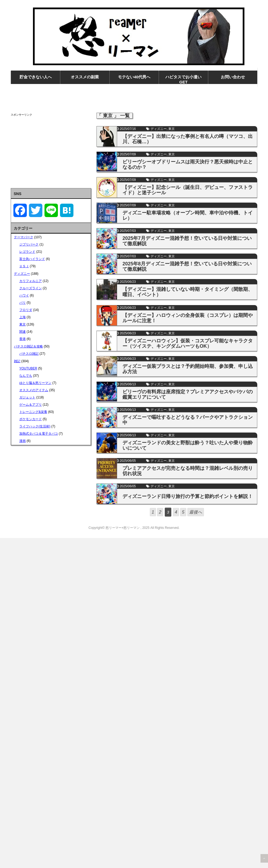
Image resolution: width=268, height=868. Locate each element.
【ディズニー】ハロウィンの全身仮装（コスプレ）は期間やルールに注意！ (188, 318)
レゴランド (27, 252)
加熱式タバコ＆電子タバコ (39, 434)
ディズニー (159, 129)
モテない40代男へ (134, 77)
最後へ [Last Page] (196, 512)
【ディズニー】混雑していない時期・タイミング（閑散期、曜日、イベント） (188, 292)
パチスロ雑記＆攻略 (28, 346)
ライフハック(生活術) (35, 426)
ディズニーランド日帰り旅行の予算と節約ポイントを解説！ (188, 496)
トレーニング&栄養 (33, 412)
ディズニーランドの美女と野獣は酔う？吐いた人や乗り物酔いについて (188, 445)
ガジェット (27, 397)
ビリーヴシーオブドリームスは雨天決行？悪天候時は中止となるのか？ (188, 164)
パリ (23, 303)
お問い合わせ (233, 77)
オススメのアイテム (34, 390)
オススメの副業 (85, 77)
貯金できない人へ (36, 77)
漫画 (23, 441)
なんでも (26, 376)
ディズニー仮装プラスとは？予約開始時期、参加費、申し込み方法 (188, 369)
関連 (23, 332)
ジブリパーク (29, 244)
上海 (23, 317)
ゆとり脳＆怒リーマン (35, 383)
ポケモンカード (31, 419)
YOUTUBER (28, 368)
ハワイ (24, 295)
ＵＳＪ (24, 266)
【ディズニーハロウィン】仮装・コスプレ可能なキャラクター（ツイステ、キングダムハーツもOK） (188, 343)
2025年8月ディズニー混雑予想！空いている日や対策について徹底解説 (187, 266)
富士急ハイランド (32, 259)
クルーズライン (31, 288)
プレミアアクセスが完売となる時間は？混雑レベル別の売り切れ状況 (188, 471)
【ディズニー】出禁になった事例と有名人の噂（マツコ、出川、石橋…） (188, 139)
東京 (172, 129)
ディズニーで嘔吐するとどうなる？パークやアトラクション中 (188, 420)
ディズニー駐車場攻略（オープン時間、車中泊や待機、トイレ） (188, 215)
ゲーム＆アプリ (31, 405)
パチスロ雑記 (29, 354)
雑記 (17, 361)
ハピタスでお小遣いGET (183, 79)
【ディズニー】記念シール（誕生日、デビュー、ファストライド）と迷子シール (188, 190)
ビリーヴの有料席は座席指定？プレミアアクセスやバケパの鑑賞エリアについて (188, 394)
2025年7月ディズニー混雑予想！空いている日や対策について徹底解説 (187, 241)
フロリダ (26, 310)
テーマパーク (24, 237)
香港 (23, 339)
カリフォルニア (31, 281)
